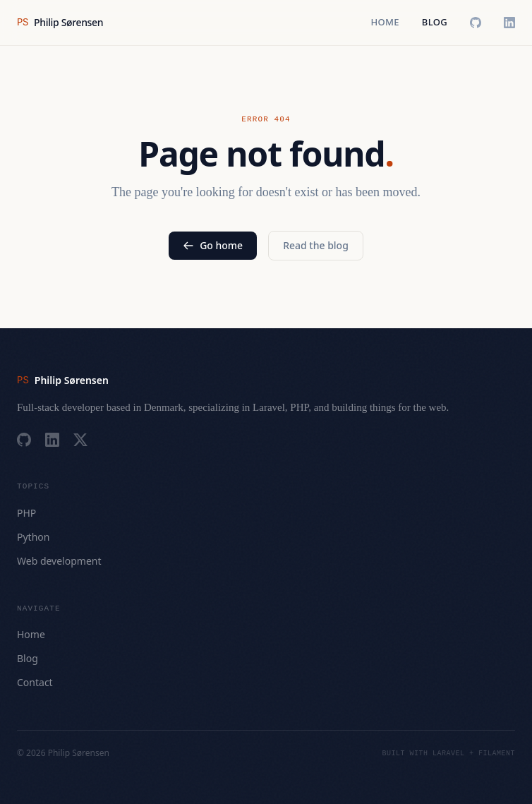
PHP (26, 513)
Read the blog (316, 245)
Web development (59, 561)
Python (33, 537)
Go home (213, 245)
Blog (435, 22)
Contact (35, 682)
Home (385, 22)
